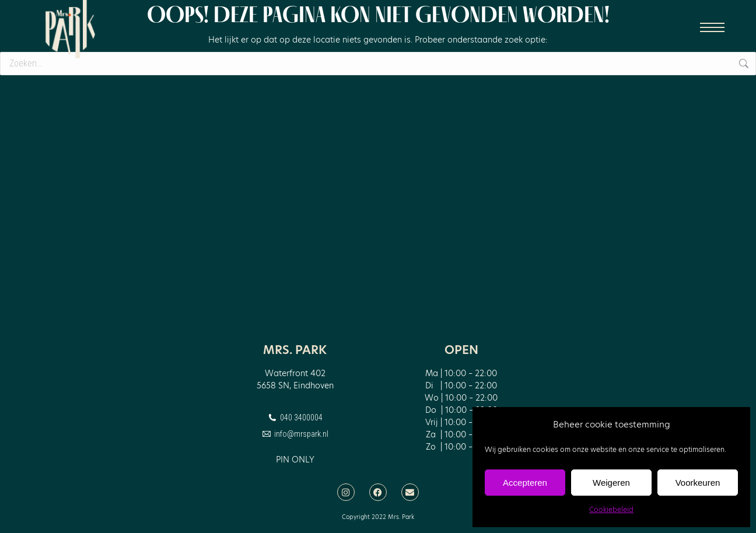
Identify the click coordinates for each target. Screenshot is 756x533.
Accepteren (525, 483)
